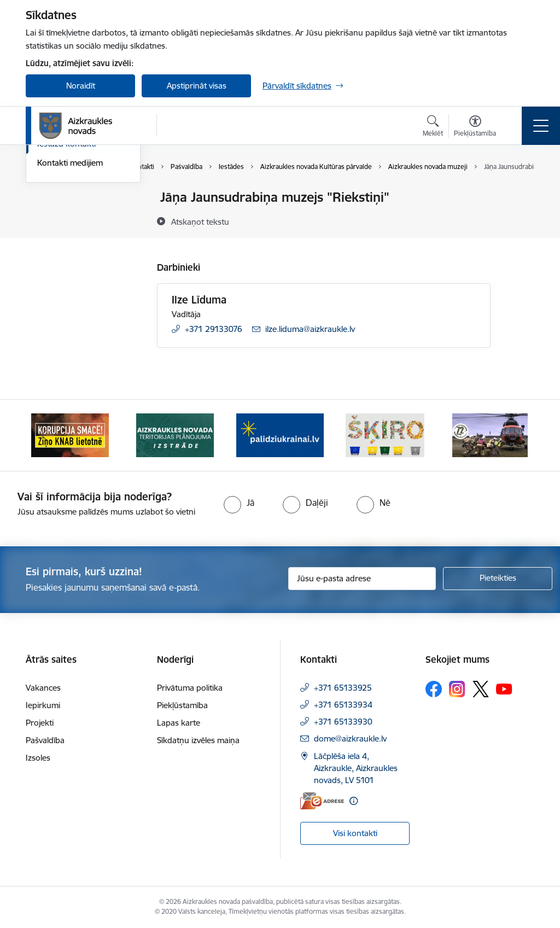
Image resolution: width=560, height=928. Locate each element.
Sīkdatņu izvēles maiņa (198, 740)
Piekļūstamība (182, 705)
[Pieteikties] (498, 579)
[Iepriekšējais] (44, 435)
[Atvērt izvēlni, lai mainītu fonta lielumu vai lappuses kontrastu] (475, 127)
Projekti (40, 723)
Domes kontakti (66, 198)
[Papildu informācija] (354, 801)
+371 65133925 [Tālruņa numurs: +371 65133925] (343, 688)
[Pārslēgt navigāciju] (541, 126)
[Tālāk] (516, 435)
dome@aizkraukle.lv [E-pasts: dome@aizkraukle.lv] (350, 739)
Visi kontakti (355, 833)
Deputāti (53, 255)
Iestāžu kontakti (66, 274)
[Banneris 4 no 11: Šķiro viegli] (385, 434)
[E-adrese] (322, 801)
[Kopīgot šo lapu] (519, 220)
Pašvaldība (45, 740)
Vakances (43, 688)
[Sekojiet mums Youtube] (504, 688)
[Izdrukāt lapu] (519, 193)
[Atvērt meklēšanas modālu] (433, 127)
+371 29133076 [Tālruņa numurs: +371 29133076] (214, 329)
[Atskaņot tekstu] (200, 221)
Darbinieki (56, 236)
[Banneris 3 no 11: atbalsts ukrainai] (280, 434)
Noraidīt (81, 86)
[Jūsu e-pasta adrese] (362, 579)
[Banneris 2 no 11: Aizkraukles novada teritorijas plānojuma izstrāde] (175, 434)
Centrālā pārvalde (69, 217)
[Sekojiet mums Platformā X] (481, 689)
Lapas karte (179, 723)
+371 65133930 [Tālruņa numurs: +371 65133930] (343, 722)
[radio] (239, 503)
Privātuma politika (190, 688)
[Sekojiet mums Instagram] (457, 689)
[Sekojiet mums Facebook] (434, 689)
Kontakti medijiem (70, 293)
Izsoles (38, 758)
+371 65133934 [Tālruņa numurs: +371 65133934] (343, 705)
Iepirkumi (43, 705)
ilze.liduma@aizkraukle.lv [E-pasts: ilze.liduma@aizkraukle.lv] (310, 329)
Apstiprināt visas (197, 86)
